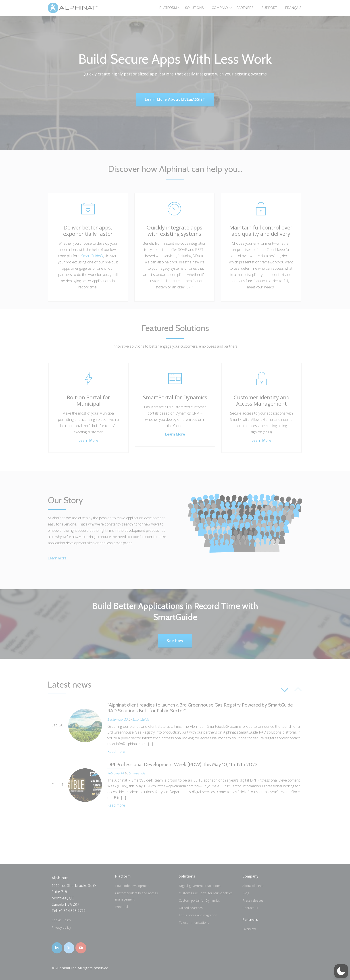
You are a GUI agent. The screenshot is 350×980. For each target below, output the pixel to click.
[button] (341, 971)
